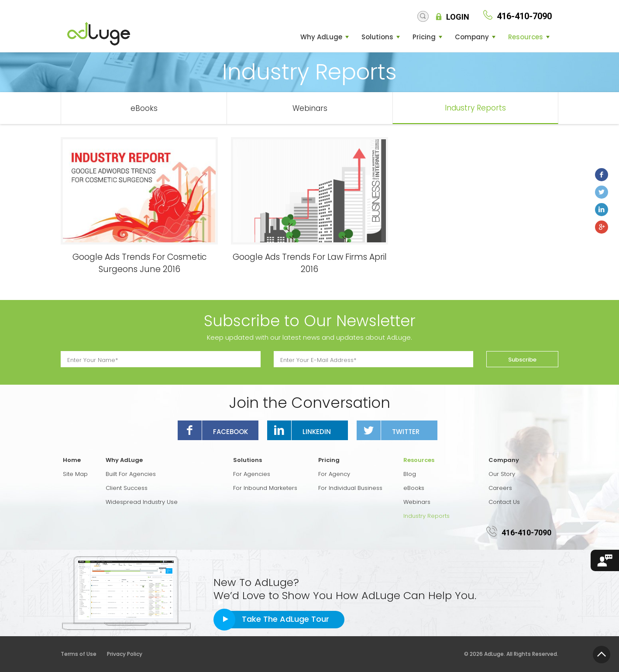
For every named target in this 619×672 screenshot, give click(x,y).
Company (472, 37)
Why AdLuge (321, 37)
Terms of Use (83, 654)
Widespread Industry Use (142, 502)
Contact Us (504, 502)
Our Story (502, 474)
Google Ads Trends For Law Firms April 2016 (310, 263)
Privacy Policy (125, 654)
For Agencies (252, 474)
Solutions (377, 37)
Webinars (310, 108)
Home (72, 460)
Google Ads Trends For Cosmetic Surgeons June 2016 (139, 263)
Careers (500, 488)
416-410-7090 (526, 532)
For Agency (334, 474)
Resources (526, 37)
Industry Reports (475, 108)
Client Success (127, 488)
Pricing (424, 37)
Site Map (75, 474)
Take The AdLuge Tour (285, 619)
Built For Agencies (131, 474)
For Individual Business (350, 488)
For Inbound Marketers (265, 488)
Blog (410, 474)
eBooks (144, 108)
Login (458, 17)
